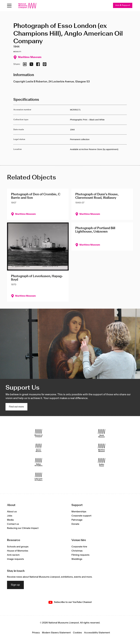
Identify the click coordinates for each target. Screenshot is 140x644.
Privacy (36, 633)
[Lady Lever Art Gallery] (39, 477)
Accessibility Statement (97, 633)
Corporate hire (79, 547)
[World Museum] (102, 433)
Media (10, 520)
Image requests (15, 559)
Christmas (77, 551)
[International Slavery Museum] (39, 448)
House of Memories (18, 551)
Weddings (77, 559)
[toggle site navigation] (9, 6)
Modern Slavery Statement (56, 633)
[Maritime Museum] (102, 448)
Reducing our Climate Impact (23, 528)
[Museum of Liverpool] (39, 433)
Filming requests (80, 555)
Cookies (77, 633)
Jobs (10, 516)
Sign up (15, 585)
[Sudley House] (102, 462)
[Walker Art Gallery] (39, 462)
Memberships (79, 512)
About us (12, 512)
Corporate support (81, 516)
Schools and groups (18, 547)
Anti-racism (13, 555)
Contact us (13, 524)
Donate (75, 524)
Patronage (77, 520)
